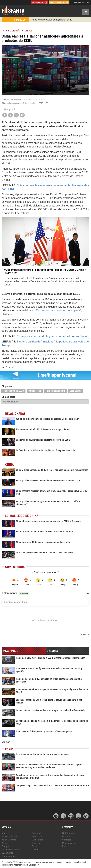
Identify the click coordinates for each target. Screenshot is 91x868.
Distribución (68, 833)
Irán (4, 833)
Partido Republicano (56, 391)
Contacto (67, 839)
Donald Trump (35, 391)
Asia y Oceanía (11, 31)
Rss (64, 846)
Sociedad (37, 833)
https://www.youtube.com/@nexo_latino (52, 20)
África (4, 843)
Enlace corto (8, 397)
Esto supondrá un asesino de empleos (58, 310)
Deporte (36, 843)
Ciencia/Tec (38, 839)
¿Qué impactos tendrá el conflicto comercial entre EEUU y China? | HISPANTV (45, 271)
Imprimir (9, 109)
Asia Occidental (9, 836)
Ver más (6, 742)
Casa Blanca (76, 391)
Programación (82, 2)
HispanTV (13, 11)
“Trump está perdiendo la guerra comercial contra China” (52, 336)
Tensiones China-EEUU (13, 391)
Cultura (36, 849)
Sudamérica (8, 853)
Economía (37, 836)
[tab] (24, 651)
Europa (5, 846)
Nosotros (66, 836)
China (28, 31)
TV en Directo (40, 2)
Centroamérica (9, 856)
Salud (35, 846)
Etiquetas (7, 386)
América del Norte (11, 849)
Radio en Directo (59, 2)
